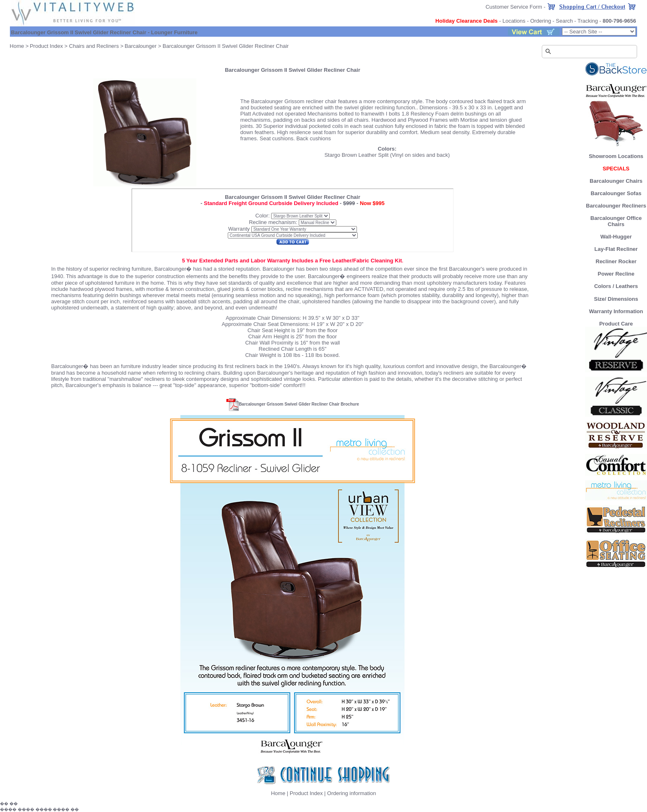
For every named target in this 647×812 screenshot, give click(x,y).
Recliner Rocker (616, 261)
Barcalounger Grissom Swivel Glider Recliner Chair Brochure (299, 404)
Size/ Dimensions (616, 299)
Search (564, 21)
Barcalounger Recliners (616, 206)
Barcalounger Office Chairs (616, 221)
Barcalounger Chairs (616, 181)
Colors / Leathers (616, 286)
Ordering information (352, 793)
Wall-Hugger (616, 237)
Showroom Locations (616, 156)
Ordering (541, 21)
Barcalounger (140, 46)
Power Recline (616, 274)
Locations (514, 21)
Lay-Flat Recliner (616, 249)
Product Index (46, 46)
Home (17, 46)
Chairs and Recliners (94, 46)
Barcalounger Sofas (616, 193)
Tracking (588, 21)
